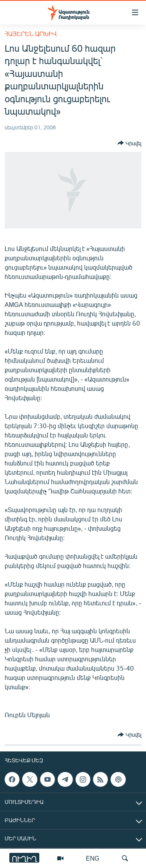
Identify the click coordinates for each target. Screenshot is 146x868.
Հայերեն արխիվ (31, 34)
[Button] (129, 143)
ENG (93, 858)
